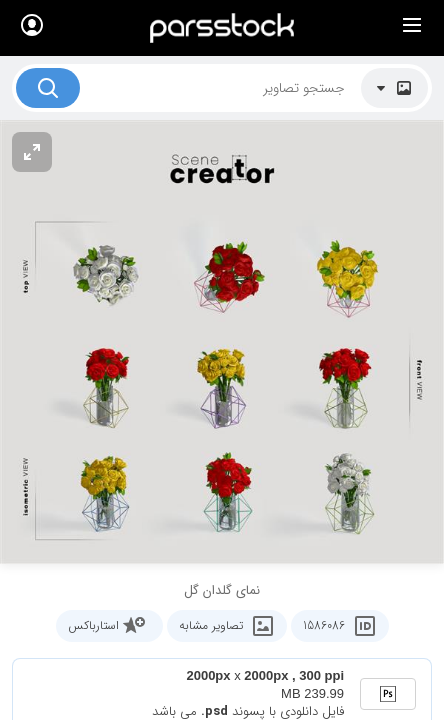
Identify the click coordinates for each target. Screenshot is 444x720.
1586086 (336, 626)
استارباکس (111, 626)
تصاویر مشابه (229, 626)
